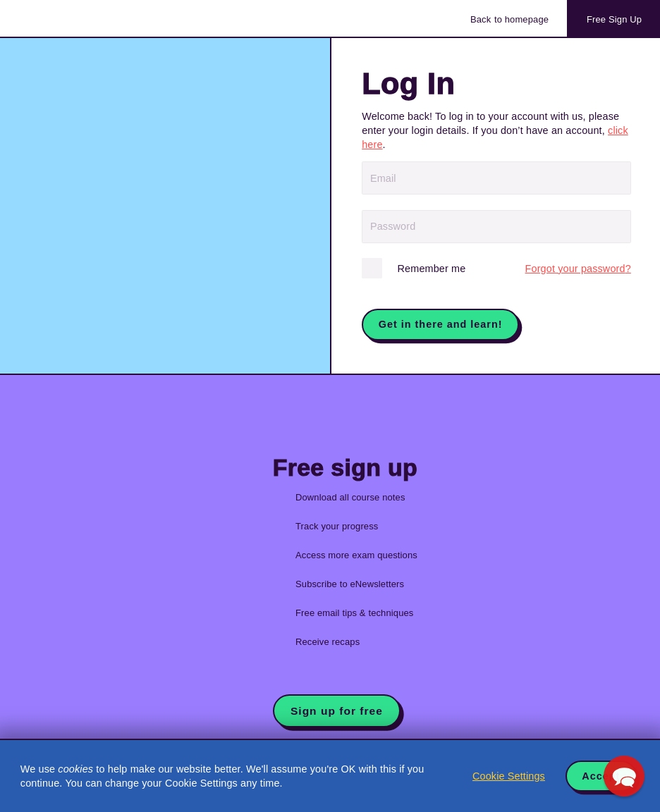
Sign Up (614, 19)
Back (509, 19)
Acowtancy (78, 18)
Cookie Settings (509, 776)
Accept (601, 776)
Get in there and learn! (441, 324)
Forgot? (578, 269)
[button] (624, 776)
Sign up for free (337, 711)
